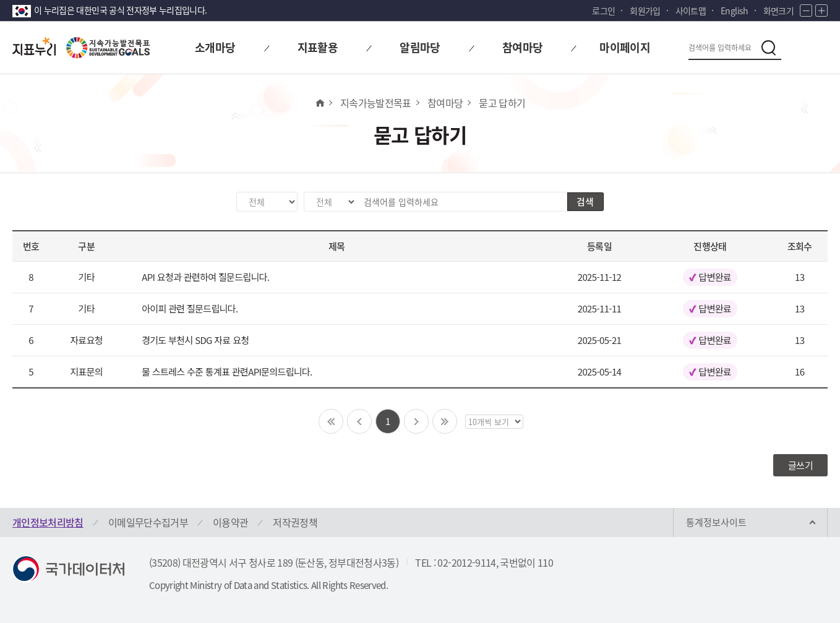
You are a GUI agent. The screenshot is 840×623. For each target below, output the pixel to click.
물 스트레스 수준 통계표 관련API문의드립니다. (227, 372)
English (734, 11)
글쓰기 (800, 465)
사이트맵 (691, 11)
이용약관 (230, 522)
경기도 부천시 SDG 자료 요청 (195, 340)
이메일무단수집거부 (148, 522)
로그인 (603, 11)
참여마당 (445, 103)
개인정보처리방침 (48, 522)
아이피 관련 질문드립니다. (190, 308)
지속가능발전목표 (376, 103)
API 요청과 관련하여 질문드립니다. (205, 277)
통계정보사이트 (716, 522)
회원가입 (645, 11)
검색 (585, 202)
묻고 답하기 (502, 103)
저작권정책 (295, 522)
